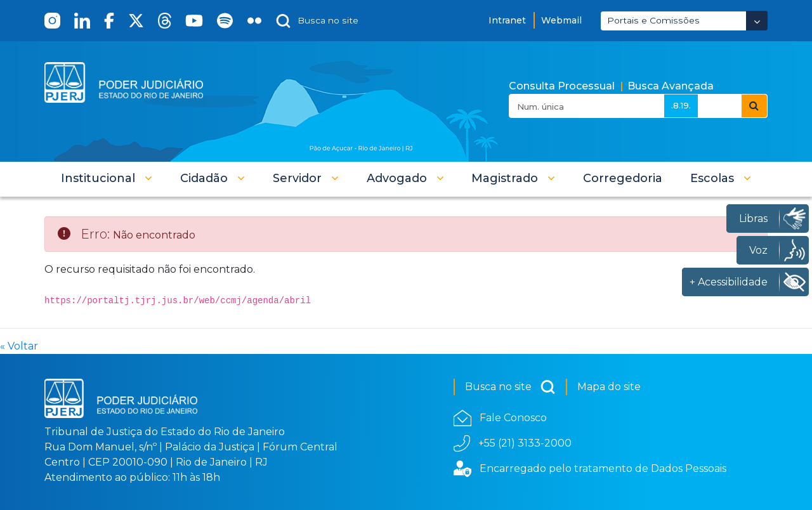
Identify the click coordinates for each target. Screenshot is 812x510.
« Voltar (19, 346)
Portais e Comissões (653, 20)
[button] (107, 178)
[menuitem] (623, 178)
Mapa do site (609, 387)
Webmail (561, 20)
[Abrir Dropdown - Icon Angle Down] (757, 21)
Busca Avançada (671, 86)
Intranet (507, 20)
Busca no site (510, 387)
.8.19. (681, 105)
